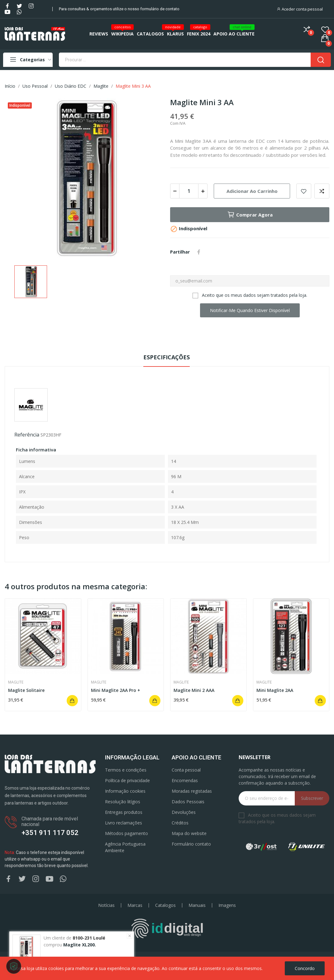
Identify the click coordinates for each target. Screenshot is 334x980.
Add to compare (322, 191)
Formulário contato (191, 844)
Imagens (227, 905)
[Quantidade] (189, 191)
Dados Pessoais (188, 802)
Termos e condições (126, 770)
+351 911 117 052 (50, 833)
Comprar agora (250, 215)
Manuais (197, 905)
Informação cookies (125, 791)
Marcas (135, 905)
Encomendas (185, 780)
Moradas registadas (192, 791)
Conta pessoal (186, 770)
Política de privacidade (127, 780)
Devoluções (184, 812)
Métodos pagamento (126, 833)
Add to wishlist (304, 191)
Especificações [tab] (167, 357)
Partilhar (199, 252)
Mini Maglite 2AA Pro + (116, 690)
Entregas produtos (124, 812)
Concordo (305, 968)
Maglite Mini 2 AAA (194, 690)
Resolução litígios (123, 802)
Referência (27, 435)
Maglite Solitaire (26, 690)
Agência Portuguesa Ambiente (125, 847)
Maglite (16, 682)
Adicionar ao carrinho (252, 191)
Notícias (106, 905)
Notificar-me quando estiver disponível (250, 310)
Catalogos (165, 905)
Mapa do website (189, 833)
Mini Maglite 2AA (275, 690)
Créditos (180, 823)
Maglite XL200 (79, 945)
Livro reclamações (124, 823)
